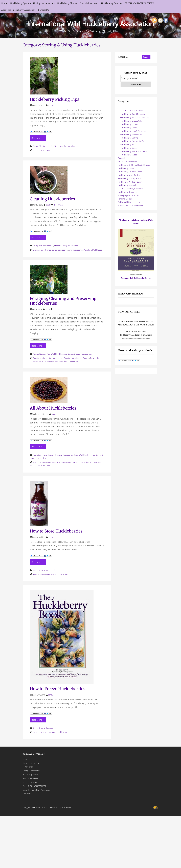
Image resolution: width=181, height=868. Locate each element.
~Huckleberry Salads (128, 148)
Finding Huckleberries (44, 3)
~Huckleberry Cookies (129, 124)
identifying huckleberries (62, 462)
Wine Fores (46, 466)
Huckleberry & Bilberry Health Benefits (134, 165)
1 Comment (59, 205)
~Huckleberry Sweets (129, 155)
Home (4, 3)
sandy (50, 105)
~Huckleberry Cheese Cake (131, 121)
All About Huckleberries (53, 408)
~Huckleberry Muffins (129, 138)
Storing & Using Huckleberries (66, 146)
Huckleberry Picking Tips (55, 99)
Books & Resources (89, 3)
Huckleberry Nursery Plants (129, 178)
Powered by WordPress (61, 807)
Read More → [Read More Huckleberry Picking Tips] (38, 138)
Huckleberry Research (127, 185)
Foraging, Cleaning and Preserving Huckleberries (63, 301)
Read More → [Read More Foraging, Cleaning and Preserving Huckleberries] (38, 346)
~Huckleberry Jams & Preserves (133, 131)
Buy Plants (29, 767)
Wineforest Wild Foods (93, 250)
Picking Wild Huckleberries (43, 146)
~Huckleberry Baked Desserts (132, 114)
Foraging (86, 358)
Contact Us (43, 10)
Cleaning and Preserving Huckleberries (48, 358)
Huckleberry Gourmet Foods (130, 172)
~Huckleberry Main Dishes (131, 134)
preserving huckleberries (68, 361)
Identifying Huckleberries (64, 455)
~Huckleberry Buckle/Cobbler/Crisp (134, 117)
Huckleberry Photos (67, 3)
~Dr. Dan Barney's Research (132, 189)
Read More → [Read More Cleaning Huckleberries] (38, 237)
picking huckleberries (60, 250)
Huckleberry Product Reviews (130, 182)
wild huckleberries (76, 250)
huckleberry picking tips (42, 150)
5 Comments (58, 309)
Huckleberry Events (126, 168)
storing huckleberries (59, 574)
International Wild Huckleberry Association (90, 23)
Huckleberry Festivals (112, 3)
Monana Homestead (50, 361)
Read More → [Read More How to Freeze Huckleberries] (38, 720)
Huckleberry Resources (128, 192)
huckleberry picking (40, 732)
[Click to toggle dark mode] (156, 807)
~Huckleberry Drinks (128, 128)
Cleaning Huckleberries (52, 199)
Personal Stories (39, 354)
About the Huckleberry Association (18, 10)
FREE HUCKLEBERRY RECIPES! (139, 3)
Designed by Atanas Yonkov (35, 807)
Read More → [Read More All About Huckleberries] (38, 447)
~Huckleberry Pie (127, 145)
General (121, 158)
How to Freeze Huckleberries (58, 689)
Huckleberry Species (20, 3)
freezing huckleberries (41, 574)
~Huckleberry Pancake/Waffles (133, 141)
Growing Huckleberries (128, 161)
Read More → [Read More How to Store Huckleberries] (38, 562)
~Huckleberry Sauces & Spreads (133, 151)
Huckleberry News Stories (43, 455)
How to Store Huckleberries (56, 531)
